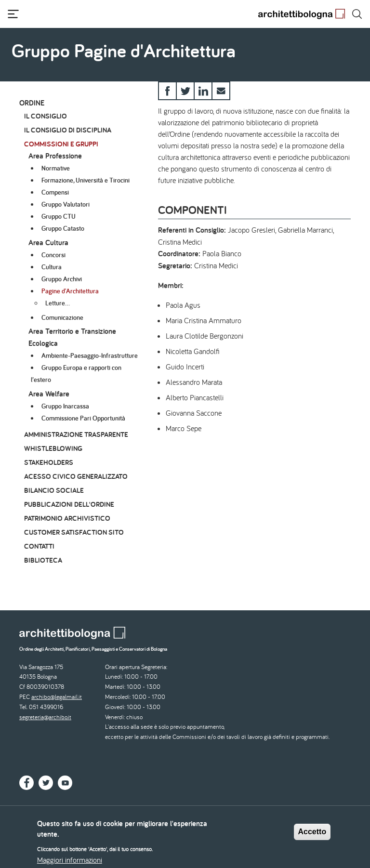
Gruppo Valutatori (66, 204)
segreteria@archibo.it (45, 717)
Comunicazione (62, 317)
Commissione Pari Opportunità (83, 418)
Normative (56, 168)
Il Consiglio (46, 116)
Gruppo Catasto (63, 228)
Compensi (55, 192)
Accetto (312, 836)
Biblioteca (43, 560)
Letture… (58, 303)
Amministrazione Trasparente (76, 434)
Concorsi (53, 255)
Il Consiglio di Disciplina (68, 130)
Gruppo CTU (59, 216)
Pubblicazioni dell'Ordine (69, 504)
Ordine (32, 103)
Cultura (52, 267)
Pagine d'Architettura (70, 291)
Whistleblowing (53, 448)
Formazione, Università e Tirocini (86, 180)
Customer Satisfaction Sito (74, 532)
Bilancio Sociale (54, 490)
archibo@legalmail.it (57, 697)
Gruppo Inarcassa (65, 406)
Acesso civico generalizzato (76, 476)
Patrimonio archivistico (67, 518)
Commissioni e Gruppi (61, 144)
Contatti (39, 546)
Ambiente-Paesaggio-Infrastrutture (90, 355)
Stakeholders (49, 462)
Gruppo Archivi (62, 279)
